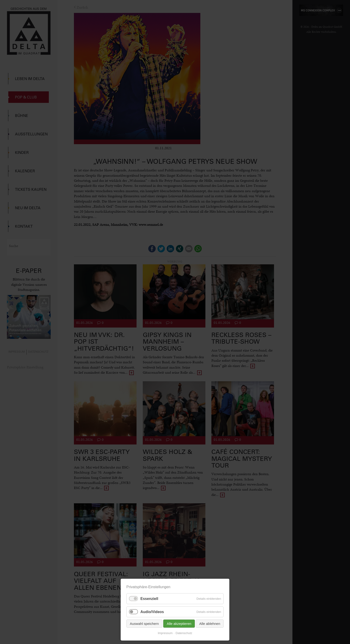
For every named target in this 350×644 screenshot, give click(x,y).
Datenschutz (184, 633)
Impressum (165, 633)
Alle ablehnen (210, 624)
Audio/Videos (152, 612)
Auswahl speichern (144, 624)
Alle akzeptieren (179, 624)
